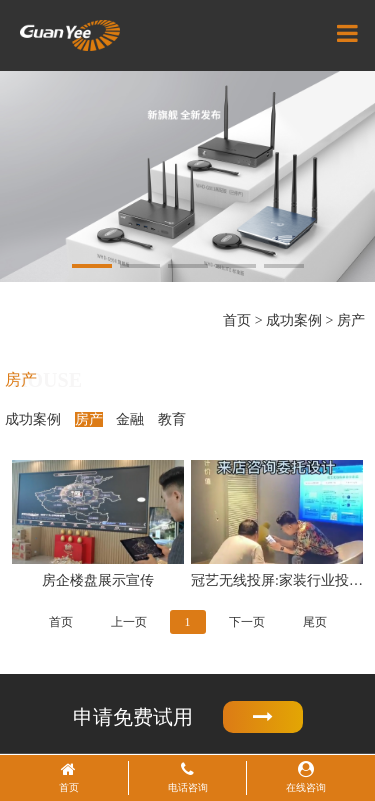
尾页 (315, 622)
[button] (92, 266)
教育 (172, 419)
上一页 (129, 622)
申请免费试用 (188, 717)
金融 (130, 419)
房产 (351, 320)
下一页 (247, 622)
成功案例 (294, 320)
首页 (237, 320)
